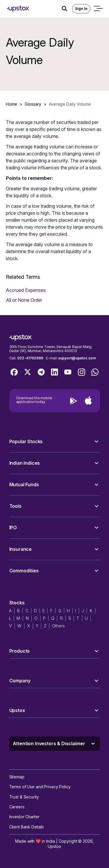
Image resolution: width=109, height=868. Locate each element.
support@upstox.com (77, 358)
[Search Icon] (67, 9)
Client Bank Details (27, 827)
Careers (17, 807)
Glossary (33, 104)
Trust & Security (24, 797)
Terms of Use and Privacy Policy (40, 787)
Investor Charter (24, 817)
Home (11, 104)
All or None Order (24, 300)
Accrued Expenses (26, 290)
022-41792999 (30, 358)
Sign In (81, 9)
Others (58, 626)
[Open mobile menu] (98, 9)
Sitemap (17, 777)
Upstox (54, 846)
